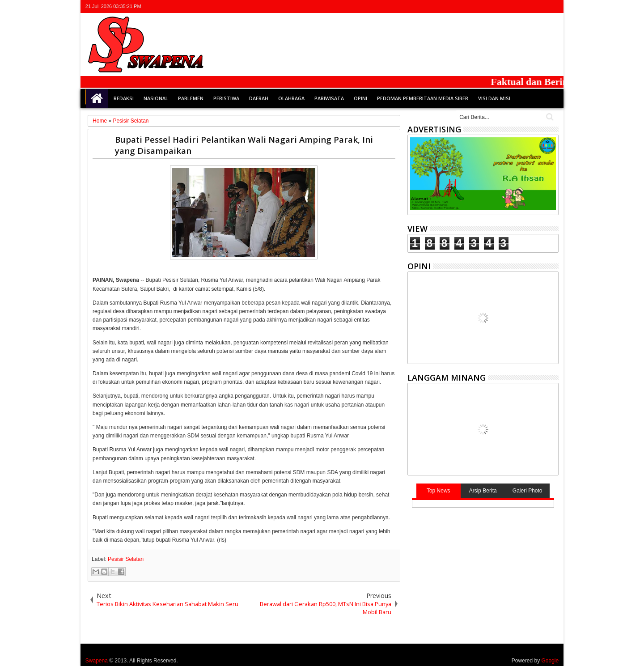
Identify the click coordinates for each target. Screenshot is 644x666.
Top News (439, 491)
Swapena (97, 661)
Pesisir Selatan (126, 559)
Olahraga (291, 98)
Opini (360, 98)
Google (550, 661)
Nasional (156, 98)
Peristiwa (226, 98)
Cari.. (549, 117)
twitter (506, 6)
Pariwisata (329, 98)
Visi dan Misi (494, 98)
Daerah (259, 98)
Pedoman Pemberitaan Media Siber (423, 98)
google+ (530, 6)
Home (97, 98)
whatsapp (553, 6)
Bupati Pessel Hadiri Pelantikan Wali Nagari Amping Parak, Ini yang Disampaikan (244, 145)
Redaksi (124, 98)
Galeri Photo (527, 491)
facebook (518, 6)
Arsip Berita (483, 491)
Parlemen (191, 98)
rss (541, 6)
